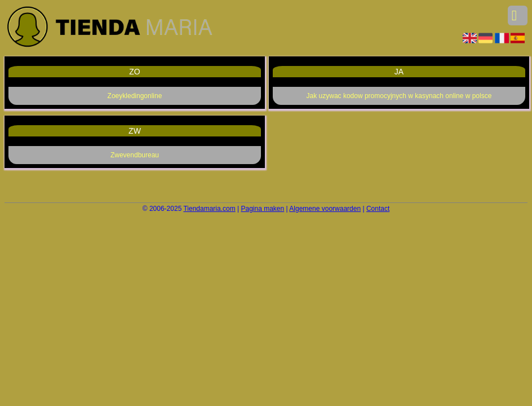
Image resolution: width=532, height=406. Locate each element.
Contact (378, 209)
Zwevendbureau (135, 155)
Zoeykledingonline (135, 96)
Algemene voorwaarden (325, 209)
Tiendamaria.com (209, 209)
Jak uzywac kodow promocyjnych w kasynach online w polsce (399, 96)
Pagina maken (263, 209)
